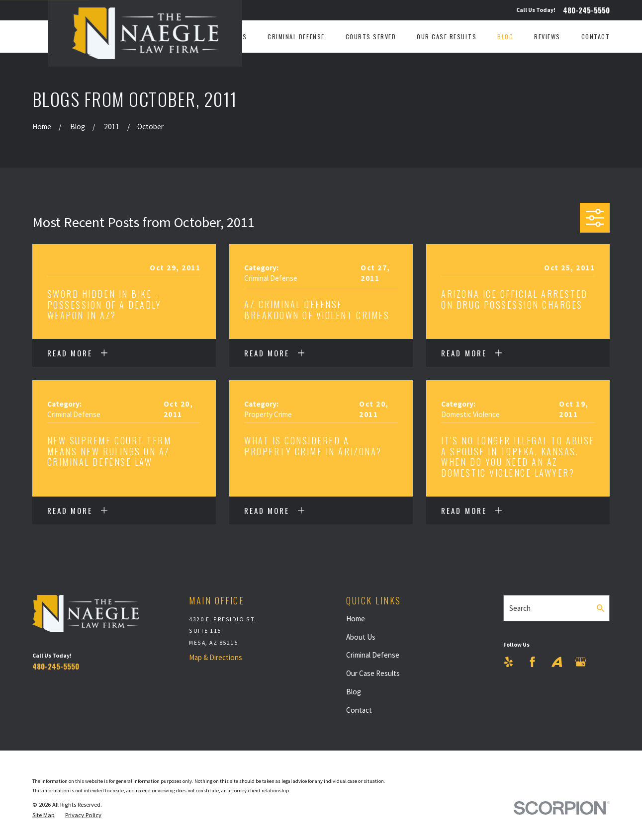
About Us (361, 637)
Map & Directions (216, 657)
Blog (354, 692)
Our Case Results (373, 673)
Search (520, 608)
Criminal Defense (373, 655)
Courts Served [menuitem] (371, 37)
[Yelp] (508, 662)
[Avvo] (557, 662)
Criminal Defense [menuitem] (296, 37)
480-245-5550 (586, 10)
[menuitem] (44, 815)
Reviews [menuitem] (547, 37)
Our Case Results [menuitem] (447, 37)
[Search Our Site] (600, 608)
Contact (359, 710)
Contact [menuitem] (596, 37)
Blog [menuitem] (505, 37)
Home (356, 619)
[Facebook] (532, 662)
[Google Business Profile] (581, 662)
